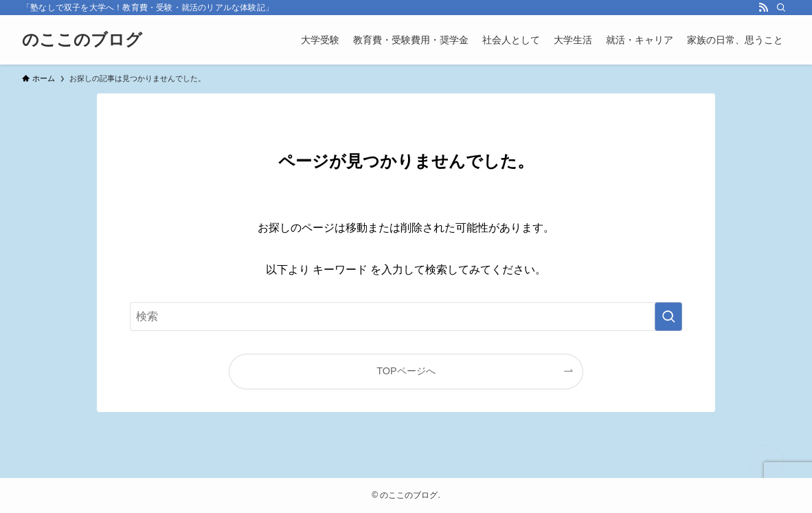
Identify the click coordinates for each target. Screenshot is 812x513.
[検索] (781, 8)
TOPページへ (406, 371)
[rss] (763, 8)
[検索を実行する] (668, 317)
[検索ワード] (406, 317)
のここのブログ (82, 40)
